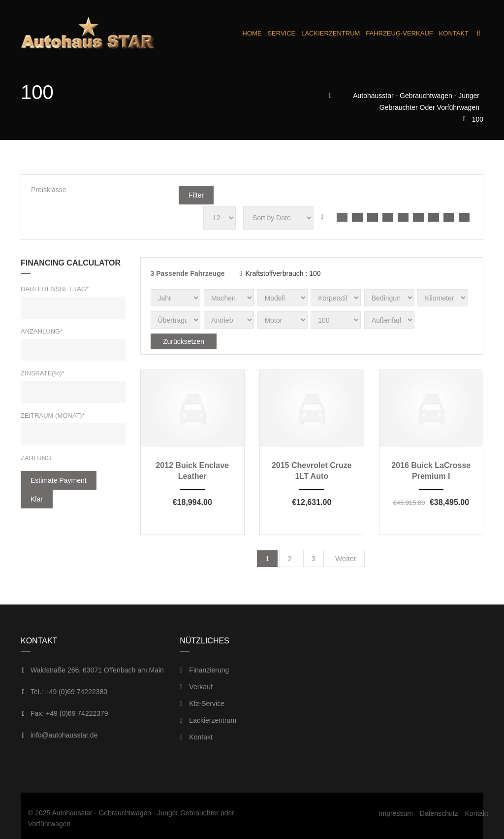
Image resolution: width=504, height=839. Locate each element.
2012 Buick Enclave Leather (192, 471)
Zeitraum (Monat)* (53, 416)
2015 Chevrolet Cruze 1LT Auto (312, 471)
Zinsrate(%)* (43, 373)
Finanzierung (204, 670)
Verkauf (196, 687)
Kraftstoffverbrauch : (280, 273)
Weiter (346, 558)
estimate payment (59, 480)
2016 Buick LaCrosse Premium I (431, 471)
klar (37, 499)
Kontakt (196, 737)
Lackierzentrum (208, 720)
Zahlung (36, 458)
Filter (196, 195)
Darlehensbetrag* (55, 289)
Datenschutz (439, 813)
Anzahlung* (42, 331)
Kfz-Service (202, 704)
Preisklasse (49, 190)
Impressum (396, 813)
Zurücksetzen (184, 341)
